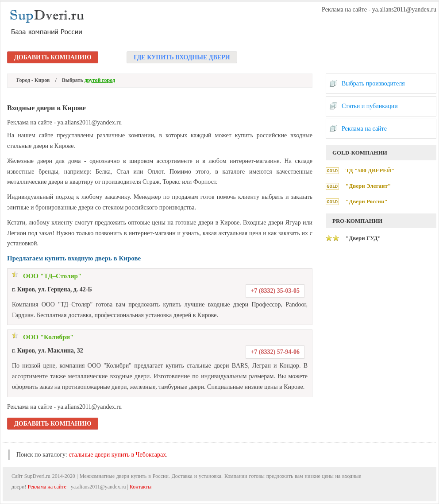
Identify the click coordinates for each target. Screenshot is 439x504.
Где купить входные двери (182, 57)
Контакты (141, 487)
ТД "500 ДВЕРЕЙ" (370, 170)
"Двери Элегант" (368, 186)
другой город (100, 80)
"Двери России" (367, 201)
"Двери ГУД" (363, 238)
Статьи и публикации (370, 106)
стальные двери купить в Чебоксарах (117, 455)
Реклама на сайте (364, 129)
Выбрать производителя (373, 83)
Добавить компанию (53, 57)
